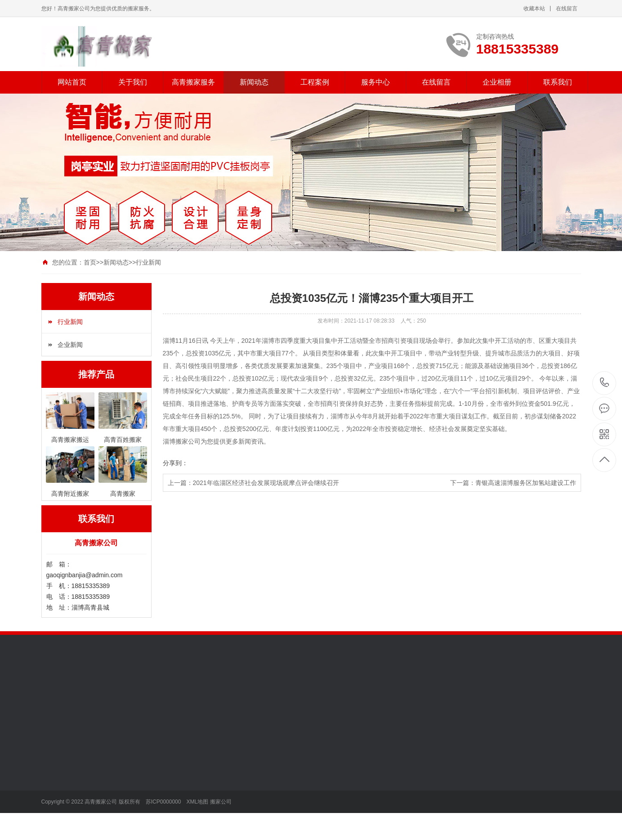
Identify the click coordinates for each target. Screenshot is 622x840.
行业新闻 (148, 262)
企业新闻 (70, 345)
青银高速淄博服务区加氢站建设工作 (526, 483)
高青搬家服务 (193, 82)
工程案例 (315, 82)
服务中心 (376, 82)
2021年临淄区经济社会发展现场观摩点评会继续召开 (266, 483)
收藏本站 (534, 9)
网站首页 (72, 82)
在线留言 (567, 9)
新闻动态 (254, 82)
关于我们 (133, 82)
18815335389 (605, 383)
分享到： (175, 463)
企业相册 (497, 82)
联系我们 (558, 82)
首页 (90, 262)
